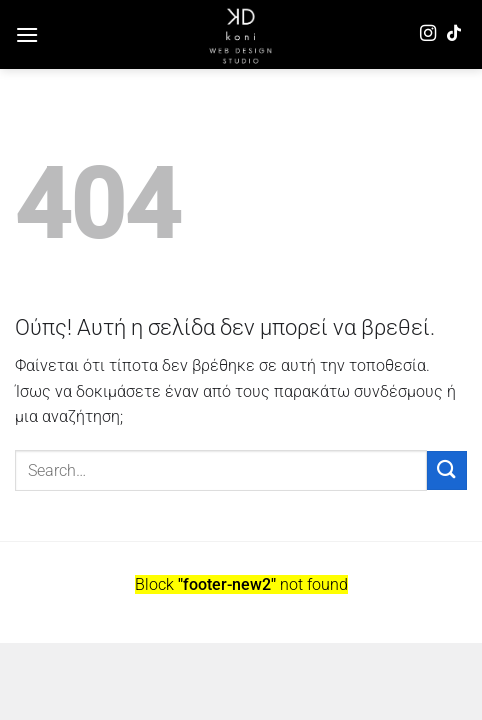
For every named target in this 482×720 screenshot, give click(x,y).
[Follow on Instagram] (428, 34)
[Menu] (27, 34)
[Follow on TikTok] (454, 34)
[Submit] (447, 470)
